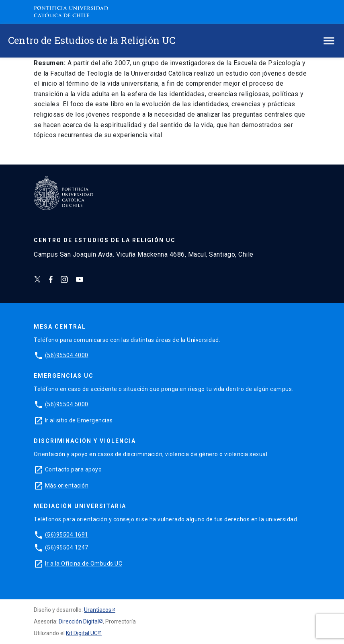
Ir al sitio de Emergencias (79, 420)
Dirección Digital (79, 621)
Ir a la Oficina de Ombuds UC (84, 564)
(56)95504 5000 (67, 404)
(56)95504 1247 (67, 547)
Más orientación (67, 486)
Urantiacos (98, 610)
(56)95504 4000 (67, 355)
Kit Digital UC (82, 633)
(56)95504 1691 (67, 535)
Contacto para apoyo (74, 469)
